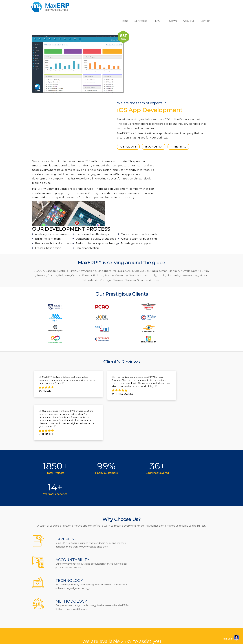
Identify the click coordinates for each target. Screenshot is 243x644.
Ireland (163, 178)
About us (185, 5)
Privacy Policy (95, 620)
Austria (71, 178)
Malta (91, 183)
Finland (117, 178)
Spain (155, 183)
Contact (202, 5)
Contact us (94, 584)
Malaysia (124, 173)
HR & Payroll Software (140, 609)
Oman (169, 173)
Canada (56, 173)
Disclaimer (93, 625)
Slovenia (144, 183)
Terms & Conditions (99, 614)
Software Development (185, 584)
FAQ (154, 5)
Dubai (141, 173)
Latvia (180, 178)
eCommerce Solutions (185, 599)
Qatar (200, 173)
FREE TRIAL (189, 69)
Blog (90, 604)
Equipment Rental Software (144, 625)
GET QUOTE (139, 69)
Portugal (120, 183)
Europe (60, 178)
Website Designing (183, 604)
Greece (153, 178)
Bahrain (179, 173)
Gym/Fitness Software (140, 589)
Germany (140, 178)
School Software (137, 614)
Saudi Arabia (155, 173)
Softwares (137, 5)
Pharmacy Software (139, 584)
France (128, 178)
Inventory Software (138, 604)
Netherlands (104, 183)
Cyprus (95, 178)
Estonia (106, 178)
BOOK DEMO (164, 69)
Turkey (49, 178)
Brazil (79, 173)
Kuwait (190, 173)
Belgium (83, 178)
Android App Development (188, 589)
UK (48, 173)
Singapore (110, 173)
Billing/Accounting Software (144, 599)
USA (42, 173)
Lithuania (192, 178)
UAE (133, 173)
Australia (68, 173)
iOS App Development (185, 594)
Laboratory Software (139, 620)
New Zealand (93, 173)
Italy (172, 178)
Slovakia (132, 183)
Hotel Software (136, 594)
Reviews (168, 5)
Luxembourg (77, 183)
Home (121, 5)
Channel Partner (97, 609)
